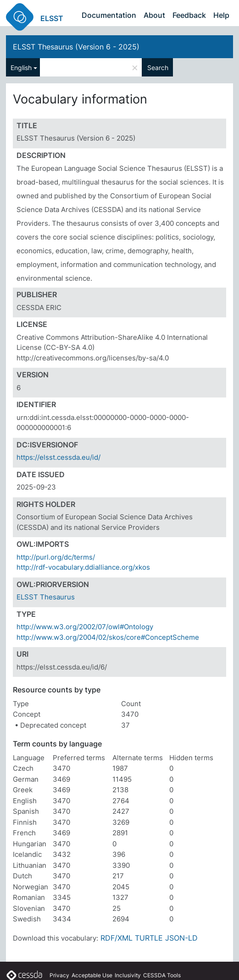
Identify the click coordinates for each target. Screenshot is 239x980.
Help (221, 15)
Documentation (109, 15)
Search (158, 68)
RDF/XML (117, 938)
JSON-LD (181, 938)
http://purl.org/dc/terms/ (56, 557)
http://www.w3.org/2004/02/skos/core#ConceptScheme (108, 637)
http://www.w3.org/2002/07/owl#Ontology (85, 627)
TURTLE (149, 938)
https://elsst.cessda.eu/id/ (58, 457)
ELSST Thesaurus (46, 597)
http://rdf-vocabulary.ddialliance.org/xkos (83, 567)
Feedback (189, 15)
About (154, 15)
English (21, 68)
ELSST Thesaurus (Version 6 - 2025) (76, 47)
